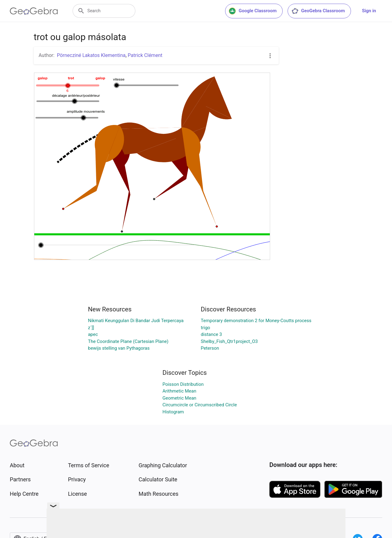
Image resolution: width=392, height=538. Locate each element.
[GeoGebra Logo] (34, 11)
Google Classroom (253, 11)
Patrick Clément (145, 55)
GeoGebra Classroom (318, 11)
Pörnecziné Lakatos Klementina (91, 55)
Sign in (369, 11)
